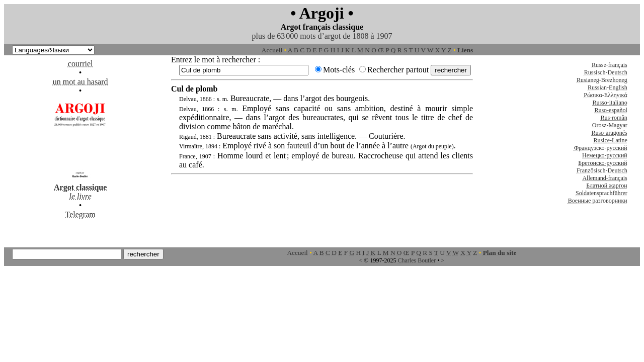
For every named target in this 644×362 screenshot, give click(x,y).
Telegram (80, 214)
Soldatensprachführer (601, 193)
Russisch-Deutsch (606, 72)
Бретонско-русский (602, 163)
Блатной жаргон (607, 186)
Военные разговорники (598, 201)
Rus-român (614, 118)
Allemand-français (605, 178)
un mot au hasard (80, 82)
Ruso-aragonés (609, 133)
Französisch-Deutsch (602, 170)
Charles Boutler (417, 260)
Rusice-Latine (610, 140)
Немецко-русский (605, 155)
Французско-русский (601, 148)
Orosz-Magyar (610, 125)
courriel (80, 64)
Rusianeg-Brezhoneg (602, 80)
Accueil (272, 50)
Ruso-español (611, 110)
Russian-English (608, 87)
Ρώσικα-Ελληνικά (606, 95)
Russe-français (610, 65)
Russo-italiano (610, 103)
